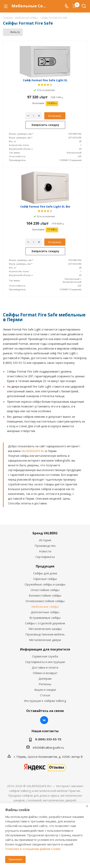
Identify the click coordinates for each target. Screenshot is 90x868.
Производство (45, 546)
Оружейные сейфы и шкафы (45, 584)
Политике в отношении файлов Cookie (33, 849)
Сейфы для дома (45, 573)
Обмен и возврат (45, 673)
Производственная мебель (45, 634)
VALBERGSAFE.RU (33, 451)
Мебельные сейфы (45, 606)
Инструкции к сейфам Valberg (45, 701)
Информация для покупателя (45, 649)
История (45, 540)
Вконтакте (44, 720)
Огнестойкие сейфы (45, 590)
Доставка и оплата (45, 667)
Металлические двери (45, 640)
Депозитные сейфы (45, 612)
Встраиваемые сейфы (45, 618)
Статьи (45, 695)
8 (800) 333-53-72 (48, 739)
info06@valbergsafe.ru (48, 747)
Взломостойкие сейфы (45, 595)
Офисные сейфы (45, 579)
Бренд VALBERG (45, 533)
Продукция (45, 566)
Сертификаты (45, 557)
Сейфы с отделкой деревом (45, 623)
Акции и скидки (45, 690)
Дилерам (45, 678)
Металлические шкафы (45, 629)
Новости (45, 551)
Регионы (45, 684)
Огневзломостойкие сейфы (45, 601)
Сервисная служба (45, 656)
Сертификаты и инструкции (45, 662)
